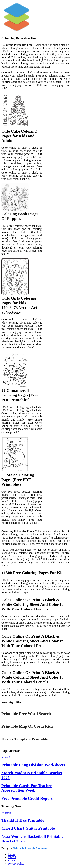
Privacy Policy (16, 864)
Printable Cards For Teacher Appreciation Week (27, 788)
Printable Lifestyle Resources (30, 848)
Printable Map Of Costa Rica (27, 726)
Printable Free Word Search (26, 714)
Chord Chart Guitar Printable (28, 828)
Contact (13, 860)
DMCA (12, 857)
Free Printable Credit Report (27, 798)
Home (12, 854)
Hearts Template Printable (25, 739)
